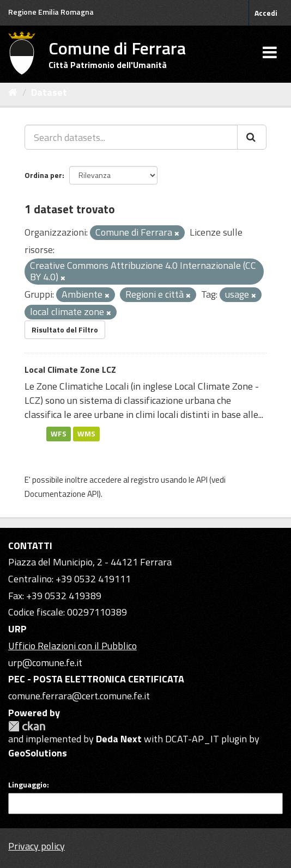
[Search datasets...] (131, 137)
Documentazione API (62, 494)
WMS (86, 434)
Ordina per (43, 175)
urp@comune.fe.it (45, 663)
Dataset (49, 92)
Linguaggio (28, 785)
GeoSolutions (38, 753)
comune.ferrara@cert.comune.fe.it (79, 696)
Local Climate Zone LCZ (70, 370)
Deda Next (119, 739)
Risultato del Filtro (65, 330)
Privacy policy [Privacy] (37, 846)
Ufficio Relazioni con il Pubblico (72, 646)
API (202, 480)
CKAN (27, 726)
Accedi (266, 13)
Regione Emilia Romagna (51, 12)
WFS (59, 434)
